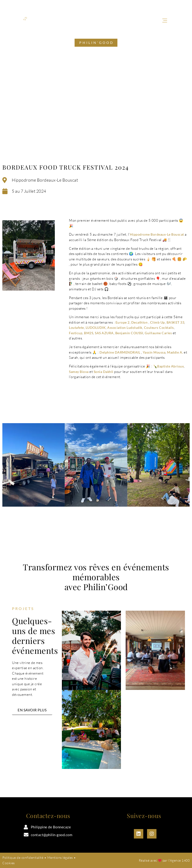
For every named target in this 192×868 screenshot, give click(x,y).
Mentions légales (60, 858)
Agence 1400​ (180, 860)
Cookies (9, 863)
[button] (165, 21)
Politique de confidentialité (23, 858)
